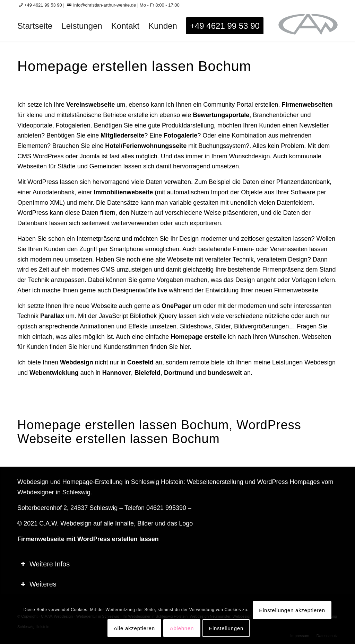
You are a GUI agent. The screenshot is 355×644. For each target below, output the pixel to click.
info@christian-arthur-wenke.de (105, 5)
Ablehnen (182, 628)
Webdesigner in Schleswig (54, 492)
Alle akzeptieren (134, 628)
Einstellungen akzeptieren (292, 610)
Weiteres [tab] (39, 584)
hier (84, 347)
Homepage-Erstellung (93, 482)
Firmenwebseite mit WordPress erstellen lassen (88, 539)
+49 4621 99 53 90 (43, 5)
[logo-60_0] (308, 26)
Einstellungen (226, 628)
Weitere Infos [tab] (45, 564)
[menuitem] (35, 26)
